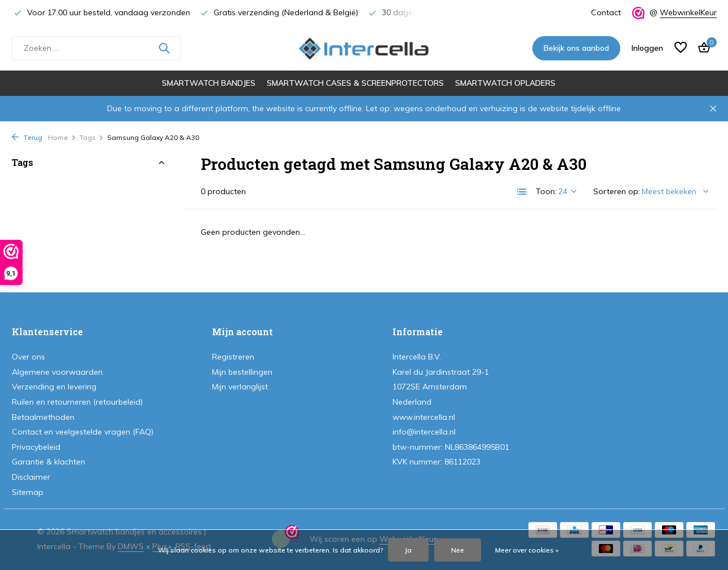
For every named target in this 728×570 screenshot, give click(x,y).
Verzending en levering (54, 387)
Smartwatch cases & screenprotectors (355, 83)
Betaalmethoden (43, 417)
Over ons (28, 357)
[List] (522, 192)
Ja (408, 550)
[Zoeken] (96, 48)
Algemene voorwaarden (57, 372)
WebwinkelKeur (688, 12)
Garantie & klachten (48, 462)
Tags (92, 137)
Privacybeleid (36, 447)
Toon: (546, 191)
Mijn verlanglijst (240, 387)
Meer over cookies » (527, 550)
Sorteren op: (617, 191)
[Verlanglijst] (681, 48)
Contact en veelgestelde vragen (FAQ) (83, 432)
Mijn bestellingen (242, 372)
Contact (606, 12)
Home (62, 137)
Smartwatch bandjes (209, 83)
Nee (458, 550)
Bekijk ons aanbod (576, 48)
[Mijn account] (647, 48)
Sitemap (28, 492)
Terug (27, 137)
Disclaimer (31, 477)
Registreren (233, 357)
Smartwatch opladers (505, 83)
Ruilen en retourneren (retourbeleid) (77, 402)
